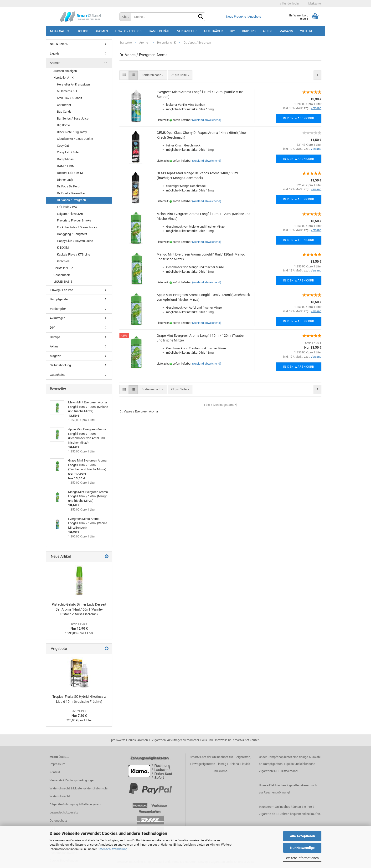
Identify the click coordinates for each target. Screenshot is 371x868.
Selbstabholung (60, 365)
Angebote (255, 17)
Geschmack (62, 275)
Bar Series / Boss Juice (73, 118)
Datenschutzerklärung (112, 849)
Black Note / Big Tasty (72, 132)
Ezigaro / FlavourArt (70, 214)
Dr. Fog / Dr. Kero (68, 186)
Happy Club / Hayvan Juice (75, 241)
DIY (232, 31)
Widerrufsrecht (60, 796)
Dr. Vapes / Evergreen (71, 200)
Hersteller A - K (63, 78)
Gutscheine (58, 375)
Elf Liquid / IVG (67, 207)
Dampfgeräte (159, 31)
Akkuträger (213, 31)
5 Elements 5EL (67, 91)
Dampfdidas (65, 159)
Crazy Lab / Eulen (69, 152)
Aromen (102, 31)
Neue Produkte (236, 17)
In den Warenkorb (299, 118)
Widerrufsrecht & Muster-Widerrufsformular (79, 788)
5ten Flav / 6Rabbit (70, 98)
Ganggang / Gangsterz (72, 234)
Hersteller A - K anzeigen (73, 84)
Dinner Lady (65, 180)
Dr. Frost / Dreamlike (71, 193)
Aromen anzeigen (65, 71)
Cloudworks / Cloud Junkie (75, 139)
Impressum (57, 764)
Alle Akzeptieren (302, 836)
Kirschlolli (64, 261)
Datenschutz (58, 820)
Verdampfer (187, 31)
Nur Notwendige (302, 848)
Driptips (249, 31)
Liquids (82, 31)
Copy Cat (63, 146)
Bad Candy (64, 112)
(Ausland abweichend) (207, 120)
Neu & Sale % (60, 31)
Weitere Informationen (302, 858)
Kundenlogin (289, 4)
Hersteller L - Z (63, 268)
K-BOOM (63, 248)
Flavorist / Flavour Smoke (74, 220)
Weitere (307, 31)
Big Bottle (63, 125)
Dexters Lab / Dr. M (70, 173)
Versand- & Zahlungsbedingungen (72, 780)
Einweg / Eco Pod (128, 31)
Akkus (268, 31)
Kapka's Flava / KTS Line (74, 254)
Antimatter (64, 105)
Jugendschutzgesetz (64, 812)
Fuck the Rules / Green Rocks (77, 227)
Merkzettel (314, 4)
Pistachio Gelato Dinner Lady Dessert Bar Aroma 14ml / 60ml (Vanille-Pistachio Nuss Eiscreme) (79, 609)
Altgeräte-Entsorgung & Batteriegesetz (75, 804)
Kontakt (55, 772)
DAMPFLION (66, 166)
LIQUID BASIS (63, 282)
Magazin (286, 31)
